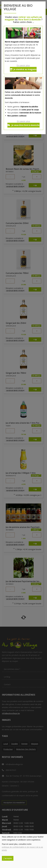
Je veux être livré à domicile (23, 125)
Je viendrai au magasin (23, 69)
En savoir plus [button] (23, 65)
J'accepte (8, 858)
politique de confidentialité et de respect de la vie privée (22, 849)
